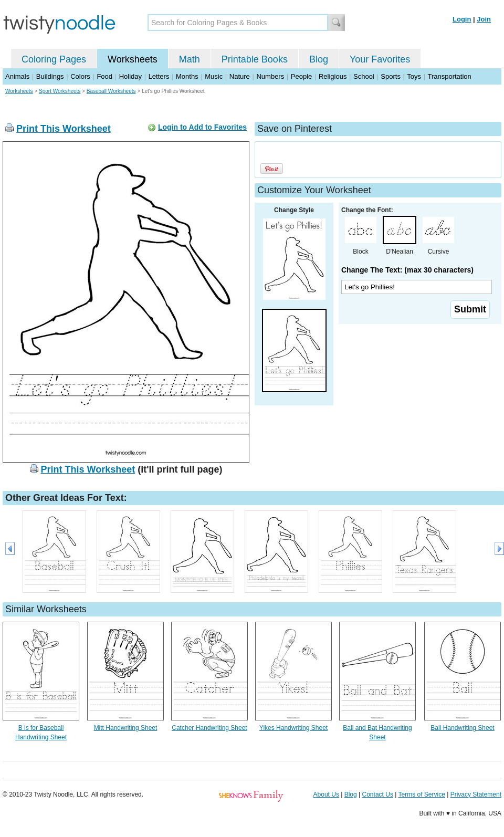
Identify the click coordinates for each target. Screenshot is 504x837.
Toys (414, 76)
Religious (333, 76)
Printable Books (255, 59)
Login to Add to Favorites (202, 127)
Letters (159, 76)
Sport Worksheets (60, 91)
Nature (240, 76)
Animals (17, 76)
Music (214, 76)
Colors (80, 76)
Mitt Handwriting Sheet (126, 728)
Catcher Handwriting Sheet (209, 728)
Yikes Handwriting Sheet (293, 728)
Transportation (449, 76)
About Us (326, 794)
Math (190, 59)
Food (104, 76)
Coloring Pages (54, 59)
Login (462, 19)
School (364, 76)
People (301, 76)
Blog (319, 59)
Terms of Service (421, 794)
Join (484, 19)
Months (187, 76)
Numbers (270, 76)
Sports (391, 76)
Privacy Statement (476, 794)
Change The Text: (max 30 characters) (407, 270)
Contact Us (378, 794)
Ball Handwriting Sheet (462, 728)
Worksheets (133, 59)
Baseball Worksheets (111, 91)
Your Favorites (380, 59)
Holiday (130, 76)
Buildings (50, 76)
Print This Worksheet (64, 129)
